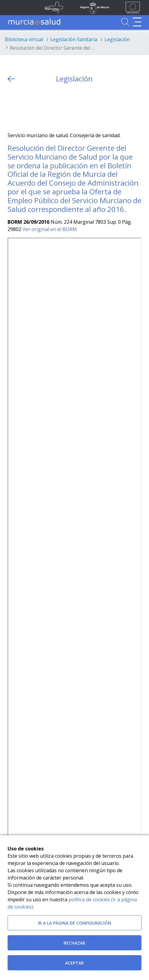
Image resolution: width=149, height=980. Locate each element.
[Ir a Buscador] (125, 22)
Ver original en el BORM (50, 229)
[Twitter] (12, 108)
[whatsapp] (36, 108)
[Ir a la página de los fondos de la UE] (133, 8)
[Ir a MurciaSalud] (34, 22)
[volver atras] (11, 79)
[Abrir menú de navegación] (137, 22)
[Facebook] (24, 108)
